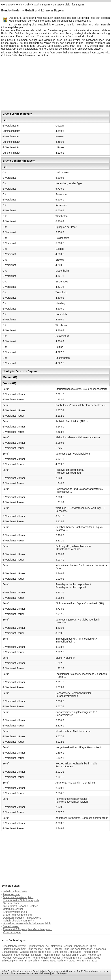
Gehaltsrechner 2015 (15, 891)
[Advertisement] (55, 83)
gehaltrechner (52, 955)
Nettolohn (37, 955)
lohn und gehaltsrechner (78, 949)
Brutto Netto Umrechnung (17, 915)
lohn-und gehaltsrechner (47, 958)
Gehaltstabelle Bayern (14, 946)
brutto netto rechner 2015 (83, 961)
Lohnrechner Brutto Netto (67, 952)
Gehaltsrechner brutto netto (35, 952)
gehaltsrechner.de (39, 946)
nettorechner (91, 952)
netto (48, 949)
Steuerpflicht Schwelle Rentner (20, 906)
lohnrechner (81, 946)
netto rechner (22, 955)
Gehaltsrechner (22, 958)
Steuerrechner (11, 903)
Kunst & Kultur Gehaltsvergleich (21, 900)
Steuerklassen (11, 926)
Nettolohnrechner (72, 958)
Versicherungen (12, 932)
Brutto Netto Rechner (55, 961)
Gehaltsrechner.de (22, 971)
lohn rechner (35, 949)
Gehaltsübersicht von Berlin (19, 921)
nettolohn (7, 955)
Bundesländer (11, 10)
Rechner (57, 949)
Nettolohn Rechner (62, 946)
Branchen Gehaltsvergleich (18, 897)
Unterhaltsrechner (13, 909)
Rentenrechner (11, 894)
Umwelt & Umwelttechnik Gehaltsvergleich (27, 923)
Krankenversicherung (15, 912)
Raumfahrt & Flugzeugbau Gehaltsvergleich (28, 929)
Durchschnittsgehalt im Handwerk (22, 918)
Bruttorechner (33, 961)
